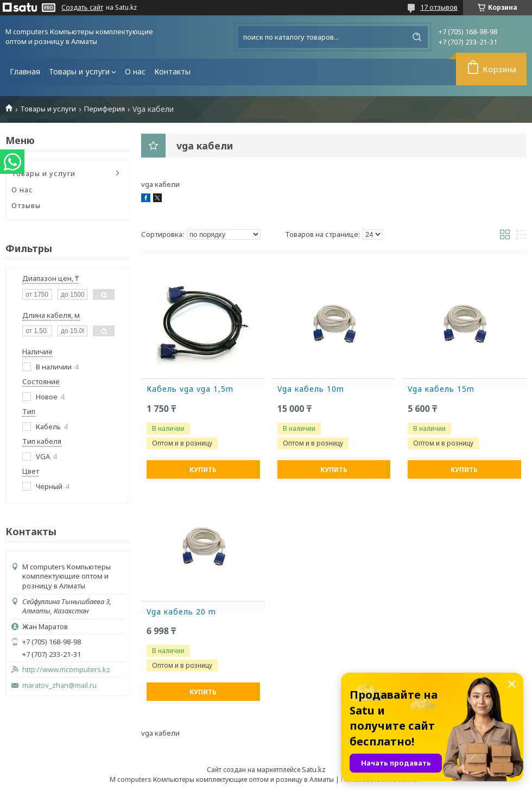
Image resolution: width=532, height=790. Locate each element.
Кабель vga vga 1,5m (190, 389)
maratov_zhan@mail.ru (59, 685)
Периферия (104, 109)
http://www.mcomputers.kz (66, 670)
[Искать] (417, 37)
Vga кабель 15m (441, 389)
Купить (203, 470)
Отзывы (26, 205)
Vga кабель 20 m (181, 612)
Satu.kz (314, 769)
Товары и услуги (79, 71)
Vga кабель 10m (311, 389)
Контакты (172, 71)
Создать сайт (82, 8)
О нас (135, 71)
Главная (25, 71)
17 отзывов (439, 7)
